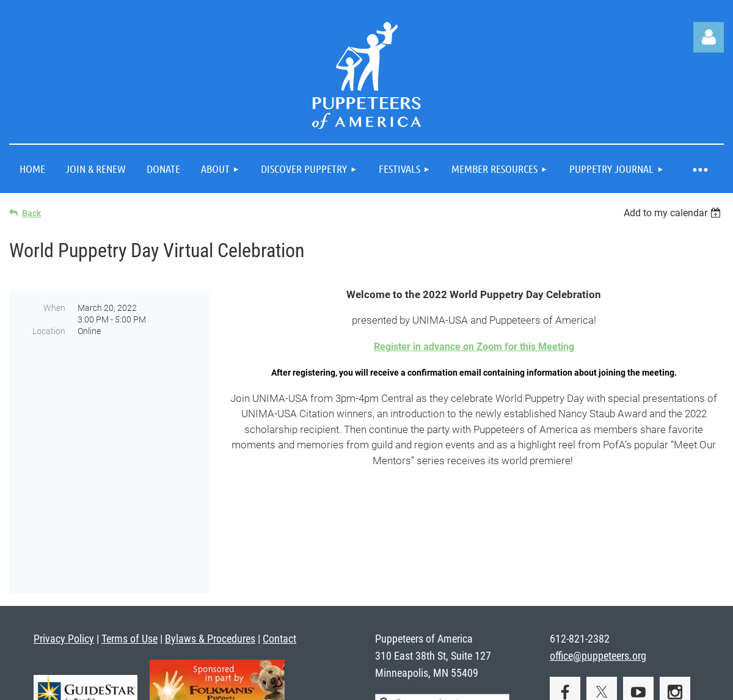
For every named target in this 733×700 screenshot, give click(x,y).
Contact (279, 552)
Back (31, 213)
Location (49, 331)
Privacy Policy (64, 552)
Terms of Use (129, 552)
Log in (709, 37)
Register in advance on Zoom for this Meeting (474, 347)
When (54, 308)
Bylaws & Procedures (210, 552)
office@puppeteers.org (598, 570)
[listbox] (674, 213)
